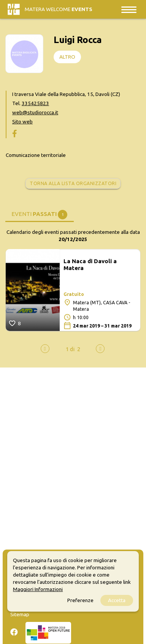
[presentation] (45, 349)
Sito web (22, 121)
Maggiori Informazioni (38, 589)
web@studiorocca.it (35, 112)
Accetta (117, 600)
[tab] (40, 213)
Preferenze (80, 600)
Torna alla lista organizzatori (73, 183)
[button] (70, 349)
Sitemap (20, 614)
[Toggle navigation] (129, 9)
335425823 (35, 103)
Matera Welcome (59, 9)
